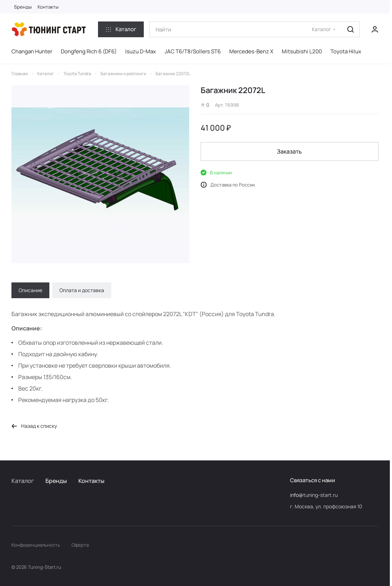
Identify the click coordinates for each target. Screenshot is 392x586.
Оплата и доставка (82, 290)
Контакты (91, 481)
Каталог (23, 481)
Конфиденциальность (36, 545)
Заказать (290, 151)
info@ (297, 495)
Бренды (56, 481)
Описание (30, 290)
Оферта (80, 545)
